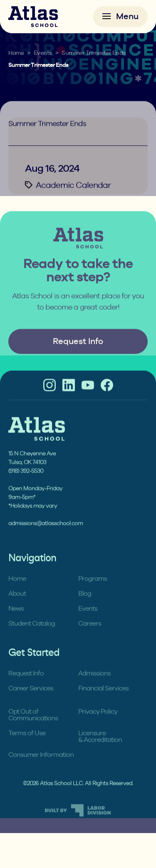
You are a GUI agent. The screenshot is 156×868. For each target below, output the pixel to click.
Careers (90, 633)
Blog (85, 603)
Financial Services (103, 698)
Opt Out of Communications (33, 725)
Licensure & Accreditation (100, 746)
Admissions (94, 683)
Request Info (78, 351)
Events (43, 53)
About (17, 603)
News (16, 618)
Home (16, 53)
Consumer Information (41, 764)
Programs (93, 588)
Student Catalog (32, 633)
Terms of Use (27, 743)
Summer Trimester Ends (94, 53)
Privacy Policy (98, 721)
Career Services (31, 698)
